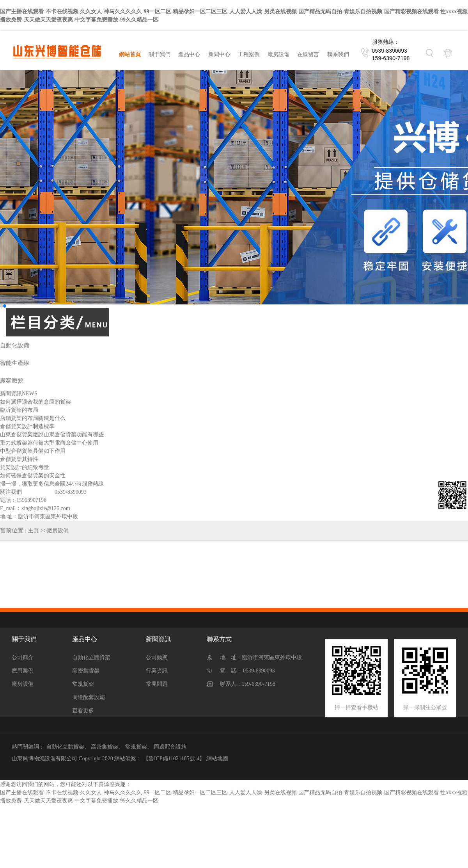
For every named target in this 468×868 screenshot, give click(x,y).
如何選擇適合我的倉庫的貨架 (35, 402)
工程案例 (249, 54)
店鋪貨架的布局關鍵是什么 (33, 418)
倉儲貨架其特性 (19, 459)
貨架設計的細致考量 (25, 467)
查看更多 (83, 711)
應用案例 (23, 671)
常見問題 (157, 684)
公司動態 (157, 657)
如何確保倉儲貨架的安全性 (33, 476)
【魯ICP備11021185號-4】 (174, 759)
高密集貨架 (86, 671)
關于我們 (160, 54)
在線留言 (308, 54)
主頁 (34, 531)
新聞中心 (219, 54)
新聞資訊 (158, 639)
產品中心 (189, 54)
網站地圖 (217, 759)
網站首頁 (130, 54)
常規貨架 (83, 684)
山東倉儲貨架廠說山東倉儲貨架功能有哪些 (52, 435)
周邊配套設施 (89, 697)
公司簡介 (23, 657)
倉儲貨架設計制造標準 (27, 426)
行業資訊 (157, 671)
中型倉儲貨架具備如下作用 (33, 451)
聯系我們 (338, 54)
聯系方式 (219, 639)
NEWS (30, 394)
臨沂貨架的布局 (19, 410)
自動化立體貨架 (91, 657)
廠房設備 (278, 54)
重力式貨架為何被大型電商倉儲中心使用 (49, 443)
